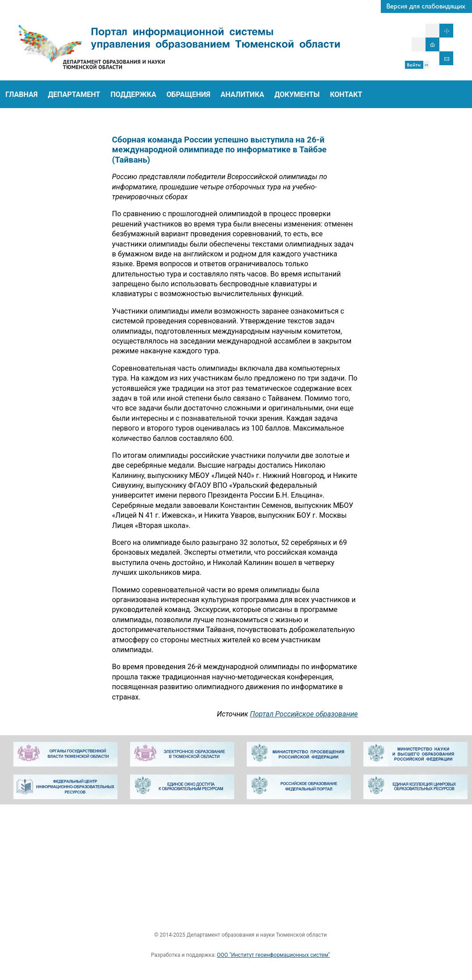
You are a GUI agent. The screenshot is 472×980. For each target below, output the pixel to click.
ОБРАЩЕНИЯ (188, 94)
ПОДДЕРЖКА (133, 94)
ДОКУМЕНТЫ (297, 94)
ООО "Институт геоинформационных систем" (273, 955)
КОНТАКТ (346, 94)
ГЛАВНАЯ (21, 94)
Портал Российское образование (326, 714)
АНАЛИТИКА (243, 94)
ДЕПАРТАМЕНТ (74, 94)
